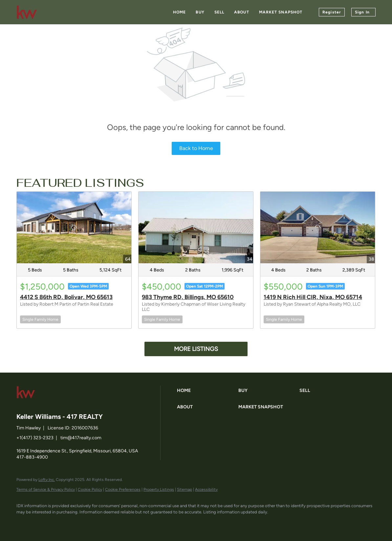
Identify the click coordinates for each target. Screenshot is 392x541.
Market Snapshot (281, 12)
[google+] (100, 523)
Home (179, 12)
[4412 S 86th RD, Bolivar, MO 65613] (74, 227)
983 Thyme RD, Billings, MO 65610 (188, 297)
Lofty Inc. (47, 480)
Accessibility (206, 489)
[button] (206, 391)
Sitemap (185, 489)
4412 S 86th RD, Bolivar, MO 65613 (66, 297)
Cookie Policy (90, 489)
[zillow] (62, 523)
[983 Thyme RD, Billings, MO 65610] (196, 227)
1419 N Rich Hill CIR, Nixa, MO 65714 (313, 297)
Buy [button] (200, 12)
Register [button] (332, 12)
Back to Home (196, 148)
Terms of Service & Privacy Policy (46, 489)
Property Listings (159, 489)
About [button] (242, 12)
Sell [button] (219, 12)
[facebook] (24, 523)
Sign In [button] (362, 12)
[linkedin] (43, 523)
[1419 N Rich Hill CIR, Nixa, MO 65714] (318, 227)
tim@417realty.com (81, 438)
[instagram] (81, 523)
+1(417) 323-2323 (35, 438)
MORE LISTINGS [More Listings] (196, 349)
